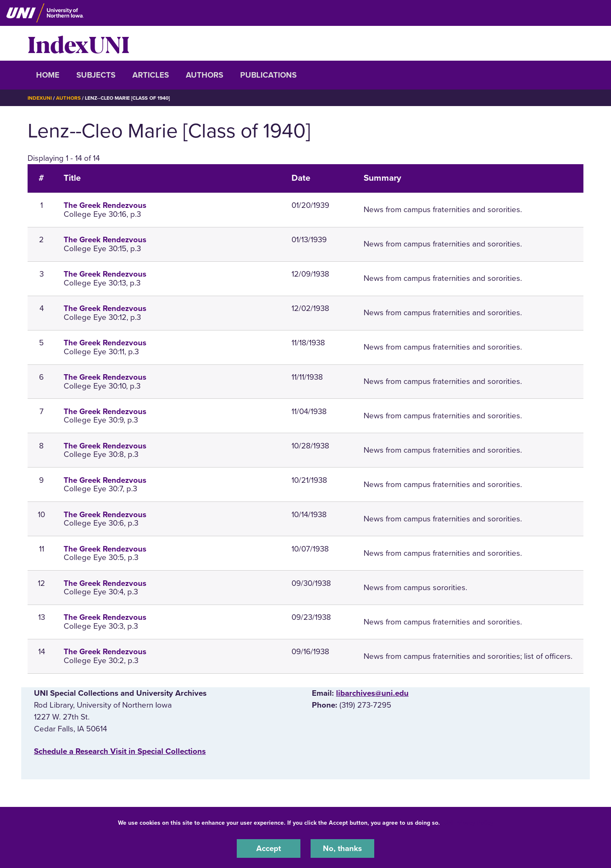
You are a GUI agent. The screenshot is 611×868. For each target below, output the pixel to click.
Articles (151, 75)
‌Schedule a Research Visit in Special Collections (120, 751)
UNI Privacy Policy (468, 823)
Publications (268, 75)
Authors (205, 75)
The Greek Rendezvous (105, 205)
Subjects (96, 75)
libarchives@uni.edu (372, 693)
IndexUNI (78, 43)
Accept (269, 848)
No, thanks (342, 848)
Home (48, 75)
